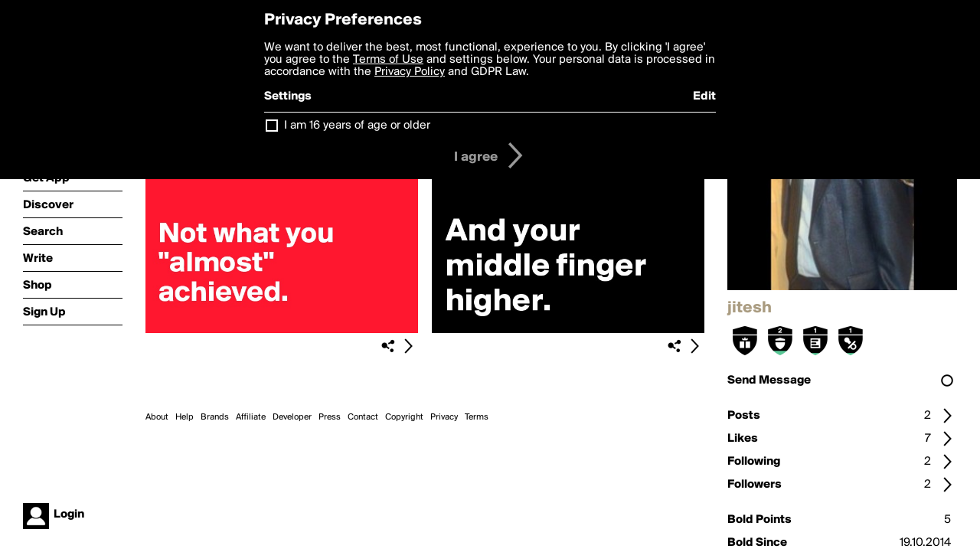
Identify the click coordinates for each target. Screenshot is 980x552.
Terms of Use (388, 60)
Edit (704, 96)
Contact (363, 417)
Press (330, 417)
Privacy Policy (410, 72)
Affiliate (251, 417)
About (157, 417)
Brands (215, 417)
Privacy (444, 417)
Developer (292, 417)
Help (185, 417)
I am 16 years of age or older (357, 126)
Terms (477, 417)
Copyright (404, 417)
